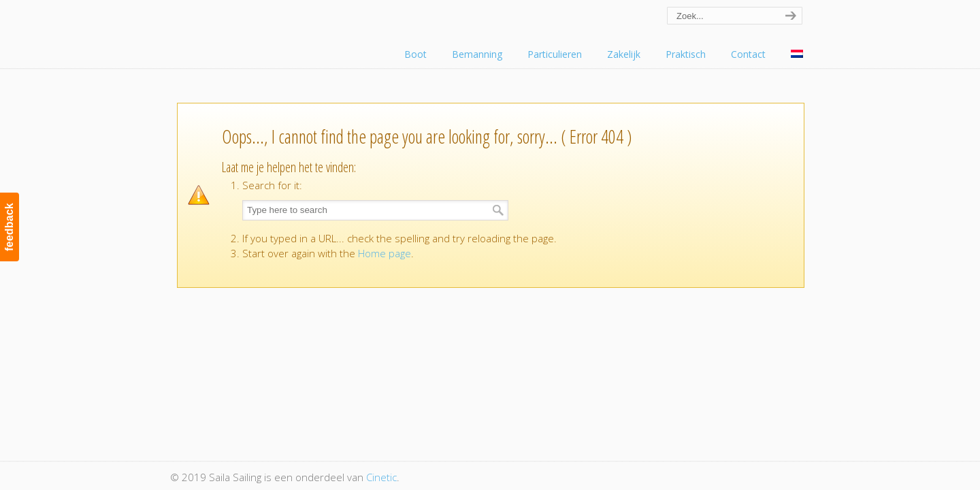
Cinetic (381, 477)
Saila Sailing (245, 30)
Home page (385, 253)
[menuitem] (797, 54)
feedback (9, 227)
